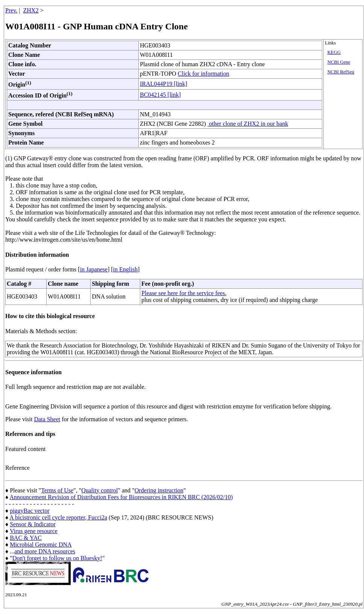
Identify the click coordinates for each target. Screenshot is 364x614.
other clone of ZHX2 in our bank (248, 124)
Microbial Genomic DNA (41, 545)
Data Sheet (47, 419)
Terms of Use (57, 490)
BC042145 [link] (160, 95)
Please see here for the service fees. (184, 293)
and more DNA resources (45, 551)
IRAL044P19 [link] (164, 84)
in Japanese (94, 269)
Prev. (11, 10)
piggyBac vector (30, 511)
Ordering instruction (159, 490)
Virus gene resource (34, 531)
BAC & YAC (26, 538)
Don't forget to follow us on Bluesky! (57, 558)
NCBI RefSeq (340, 72)
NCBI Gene (339, 62)
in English (125, 269)
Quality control (99, 490)
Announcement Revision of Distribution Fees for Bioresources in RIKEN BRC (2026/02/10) (121, 497)
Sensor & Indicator (33, 524)
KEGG (334, 52)
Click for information (204, 74)
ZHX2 (31, 10)
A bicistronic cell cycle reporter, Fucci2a (58, 517)
